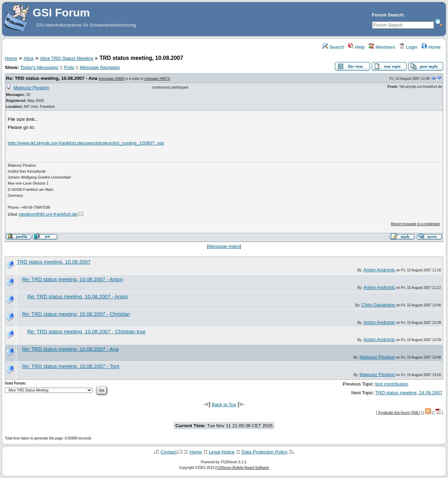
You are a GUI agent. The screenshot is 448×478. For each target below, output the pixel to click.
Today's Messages (39, 67)
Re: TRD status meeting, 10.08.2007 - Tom (71, 366)
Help (356, 47)
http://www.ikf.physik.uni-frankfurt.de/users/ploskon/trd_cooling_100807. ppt (86, 143)
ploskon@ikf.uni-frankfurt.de (48, 214)
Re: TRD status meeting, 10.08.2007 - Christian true (86, 332)
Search (333, 47)
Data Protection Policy (264, 452)
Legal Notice (222, 452)
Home (431, 47)
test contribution (392, 384)
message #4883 (112, 79)
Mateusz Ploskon (31, 88)
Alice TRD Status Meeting (66, 58)
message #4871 (157, 79)
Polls (69, 67)
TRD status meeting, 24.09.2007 (409, 393)
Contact (169, 452)
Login (408, 47)
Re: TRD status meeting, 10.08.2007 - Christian (76, 314)
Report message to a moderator (416, 224)
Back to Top (224, 405)
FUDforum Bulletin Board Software (242, 468)
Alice (29, 58)
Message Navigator (100, 67)
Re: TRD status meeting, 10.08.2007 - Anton (72, 279)
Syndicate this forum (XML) (399, 413)
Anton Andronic (379, 270)
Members (382, 47)
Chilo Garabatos (378, 305)
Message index (224, 246)
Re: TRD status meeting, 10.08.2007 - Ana (52, 78)
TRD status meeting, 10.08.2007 (54, 262)
